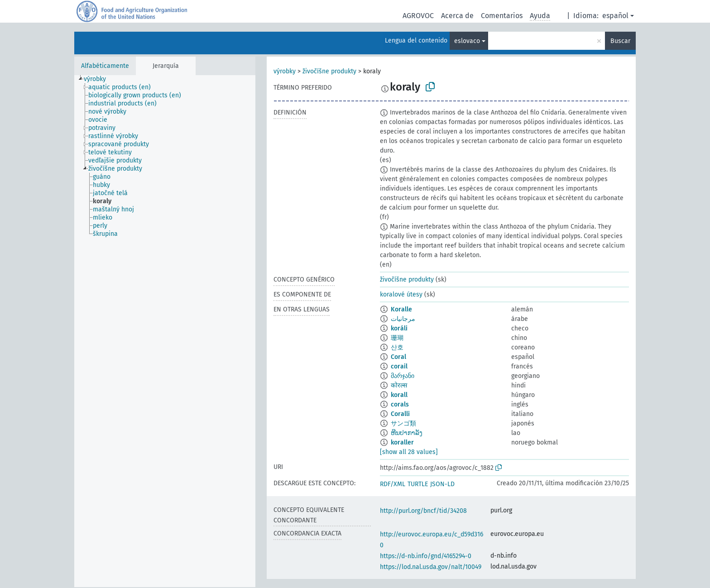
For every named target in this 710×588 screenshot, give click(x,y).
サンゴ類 (403, 423)
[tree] (165, 331)
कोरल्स (399, 385)
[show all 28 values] (409, 452)
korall (399, 395)
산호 (397, 347)
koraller (402, 442)
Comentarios (502, 16)
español (615, 16)
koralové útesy (401, 294)
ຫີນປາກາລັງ (407, 433)
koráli (399, 328)
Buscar (620, 41)
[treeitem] (99, 79)
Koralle (401, 309)
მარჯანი (403, 376)
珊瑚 (397, 338)
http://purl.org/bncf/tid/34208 (423, 511)
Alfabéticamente (105, 66)
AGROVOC (418, 16)
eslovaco (467, 41)
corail (399, 366)
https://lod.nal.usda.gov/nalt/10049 (431, 567)
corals (400, 404)
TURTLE (418, 484)
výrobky (285, 71)
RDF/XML (393, 484)
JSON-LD (442, 484)
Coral (398, 357)
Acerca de (457, 16)
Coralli (400, 414)
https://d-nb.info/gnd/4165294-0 (426, 556)
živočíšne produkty (329, 71)
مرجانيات (403, 319)
